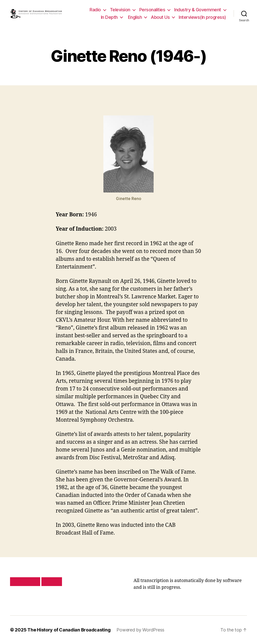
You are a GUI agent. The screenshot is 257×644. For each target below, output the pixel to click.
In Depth (109, 17)
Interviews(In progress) (202, 17)
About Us (160, 17)
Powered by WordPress (140, 630)
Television (120, 10)
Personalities (152, 10)
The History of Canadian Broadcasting (69, 630)
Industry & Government (198, 10)
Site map (52, 582)
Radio (95, 10)
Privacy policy (25, 582)
